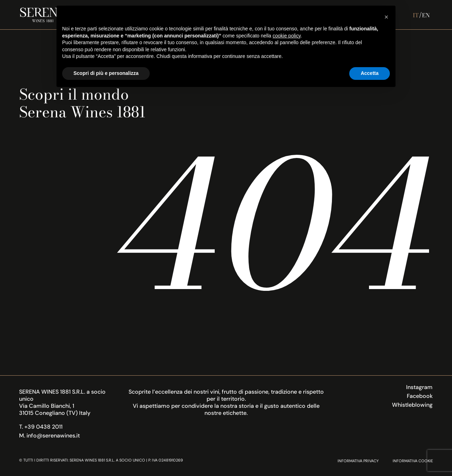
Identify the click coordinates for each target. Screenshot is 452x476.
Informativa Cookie (413, 461)
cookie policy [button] (287, 36)
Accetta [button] (370, 73)
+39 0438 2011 (43, 427)
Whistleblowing (412, 405)
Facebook (420, 396)
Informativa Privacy (358, 461)
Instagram (419, 387)
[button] (386, 17)
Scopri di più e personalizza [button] (106, 73)
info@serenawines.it (53, 436)
